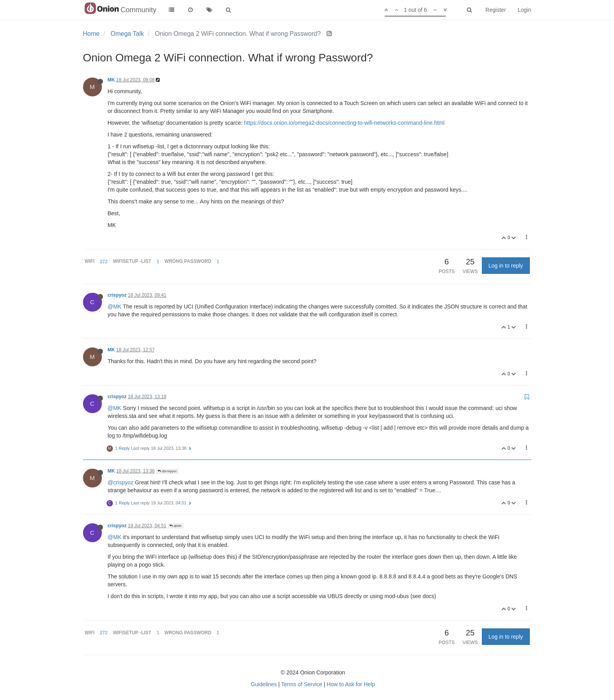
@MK (115, 307)
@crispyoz (167, 471)
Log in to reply (506, 266)
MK (112, 80)
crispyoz (117, 295)
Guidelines (264, 684)
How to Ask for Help (351, 684)
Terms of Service (302, 684)
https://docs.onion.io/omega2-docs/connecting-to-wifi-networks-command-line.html (344, 123)
